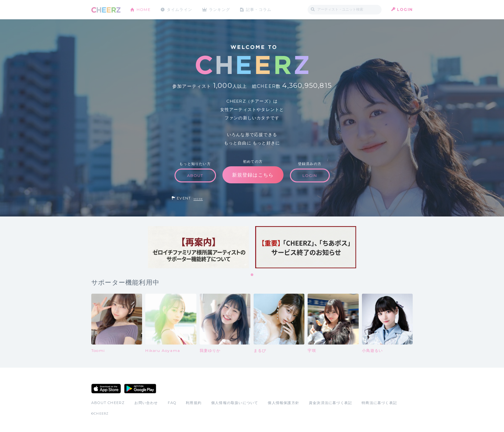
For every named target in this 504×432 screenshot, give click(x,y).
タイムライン (180, 9)
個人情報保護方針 (283, 403)
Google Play (140, 389)
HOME (144, 9)
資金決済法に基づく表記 (330, 403)
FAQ (172, 403)
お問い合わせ (146, 403)
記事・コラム (259, 9)
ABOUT (195, 175)
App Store (106, 389)
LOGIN (405, 9)
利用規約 (194, 403)
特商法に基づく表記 (379, 403)
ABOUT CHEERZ (108, 403)
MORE (198, 199)
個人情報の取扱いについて (235, 403)
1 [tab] (252, 275)
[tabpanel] (198, 247)
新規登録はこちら (253, 175)
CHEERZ (106, 10)
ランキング (220, 9)
